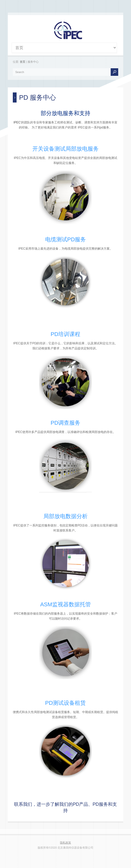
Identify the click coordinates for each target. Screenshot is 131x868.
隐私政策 (65, 843)
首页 (23, 62)
